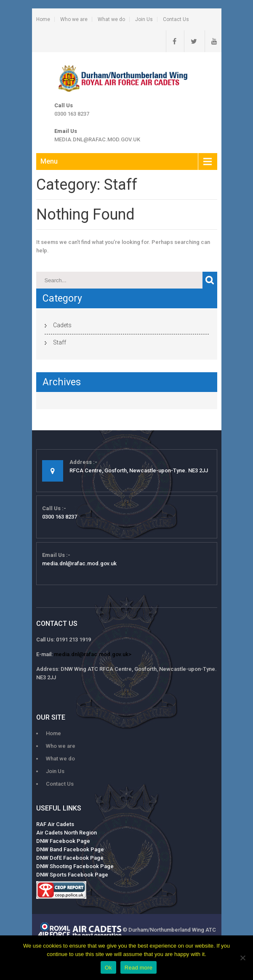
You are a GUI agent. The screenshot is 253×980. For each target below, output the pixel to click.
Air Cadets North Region (67, 833)
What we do (111, 19)
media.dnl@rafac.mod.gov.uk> (93, 654)
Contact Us (176, 19)
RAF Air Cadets (55, 824)
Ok (108, 968)
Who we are (74, 19)
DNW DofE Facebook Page (70, 858)
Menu (49, 161)
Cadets (62, 325)
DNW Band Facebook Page (70, 849)
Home (43, 19)
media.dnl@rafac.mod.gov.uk (97, 139)
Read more (139, 968)
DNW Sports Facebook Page (72, 875)
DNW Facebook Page (63, 841)
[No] (242, 958)
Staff (60, 342)
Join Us (144, 19)
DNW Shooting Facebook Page (75, 866)
